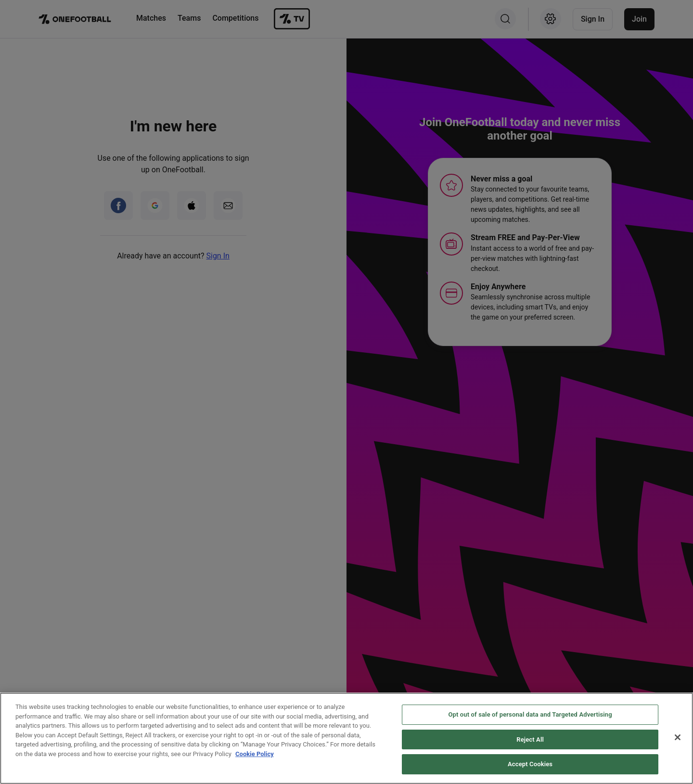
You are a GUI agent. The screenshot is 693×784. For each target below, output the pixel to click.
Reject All (530, 739)
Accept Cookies (530, 764)
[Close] (678, 737)
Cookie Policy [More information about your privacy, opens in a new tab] (255, 754)
